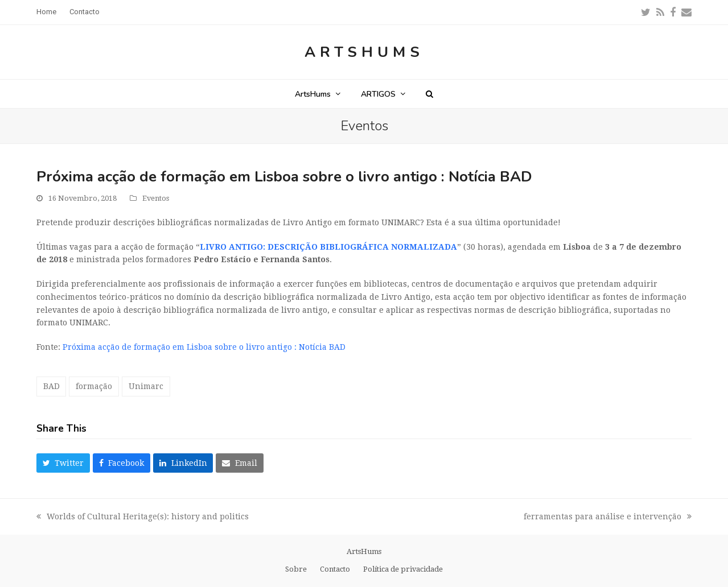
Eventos (156, 198)
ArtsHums (364, 52)
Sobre (296, 569)
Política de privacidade (403, 569)
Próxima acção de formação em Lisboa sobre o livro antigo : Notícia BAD (204, 347)
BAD (52, 386)
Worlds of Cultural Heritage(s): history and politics (143, 518)
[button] (429, 94)
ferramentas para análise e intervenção (608, 518)
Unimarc (146, 386)
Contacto (335, 569)
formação (94, 386)
